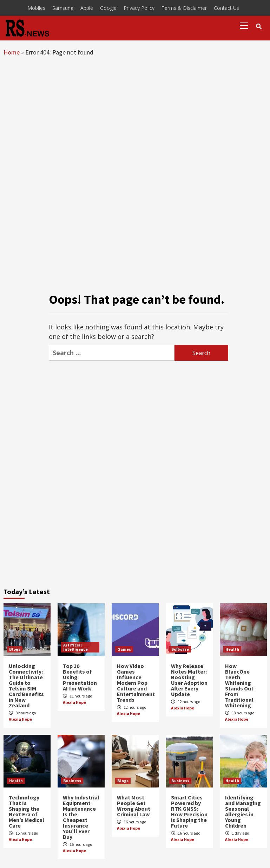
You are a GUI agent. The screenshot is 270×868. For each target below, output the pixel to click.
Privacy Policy (139, 8)
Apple (87, 8)
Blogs (15, 649)
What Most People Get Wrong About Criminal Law (134, 806)
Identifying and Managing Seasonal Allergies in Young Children (243, 811)
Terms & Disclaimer (184, 8)
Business (72, 781)
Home (12, 52)
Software (180, 649)
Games (124, 649)
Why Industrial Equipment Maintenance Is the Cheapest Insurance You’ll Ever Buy (81, 817)
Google (108, 8)
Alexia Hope (20, 719)
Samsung (63, 8)
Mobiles (36, 8)
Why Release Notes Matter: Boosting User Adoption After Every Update (189, 680)
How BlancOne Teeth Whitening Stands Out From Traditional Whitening (239, 686)
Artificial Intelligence (75, 647)
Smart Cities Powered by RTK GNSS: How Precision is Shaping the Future (189, 811)
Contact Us (226, 8)
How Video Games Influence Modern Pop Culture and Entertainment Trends (136, 683)
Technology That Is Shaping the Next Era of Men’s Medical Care (27, 811)
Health (232, 649)
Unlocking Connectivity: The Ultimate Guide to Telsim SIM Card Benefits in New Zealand (26, 686)
